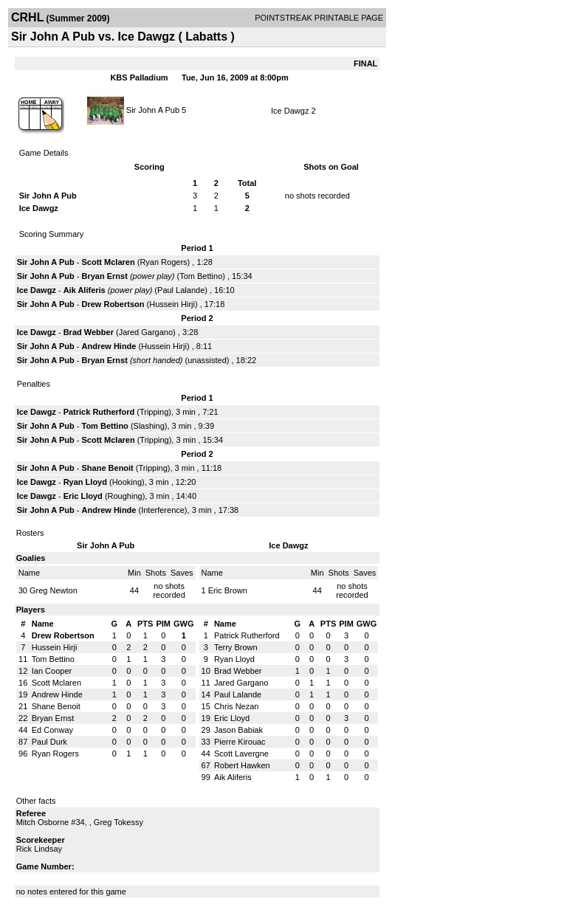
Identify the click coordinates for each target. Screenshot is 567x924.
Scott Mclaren (109, 262)
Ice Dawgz (290, 111)
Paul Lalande (181, 290)
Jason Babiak (238, 730)
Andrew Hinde (109, 346)
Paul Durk (49, 742)
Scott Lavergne (241, 754)
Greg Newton (54, 590)
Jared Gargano (146, 332)
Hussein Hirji (172, 304)
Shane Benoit (108, 468)
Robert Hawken (242, 765)
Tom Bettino (201, 276)
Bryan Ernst (105, 276)
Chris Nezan (237, 706)
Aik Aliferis (85, 290)
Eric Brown (228, 590)
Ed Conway (52, 730)
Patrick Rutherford (99, 412)
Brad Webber (89, 332)
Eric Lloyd (83, 496)
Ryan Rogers (163, 262)
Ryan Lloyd (85, 482)
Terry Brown (236, 647)
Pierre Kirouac (240, 742)
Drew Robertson (113, 304)
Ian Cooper (52, 671)
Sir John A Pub (153, 109)
